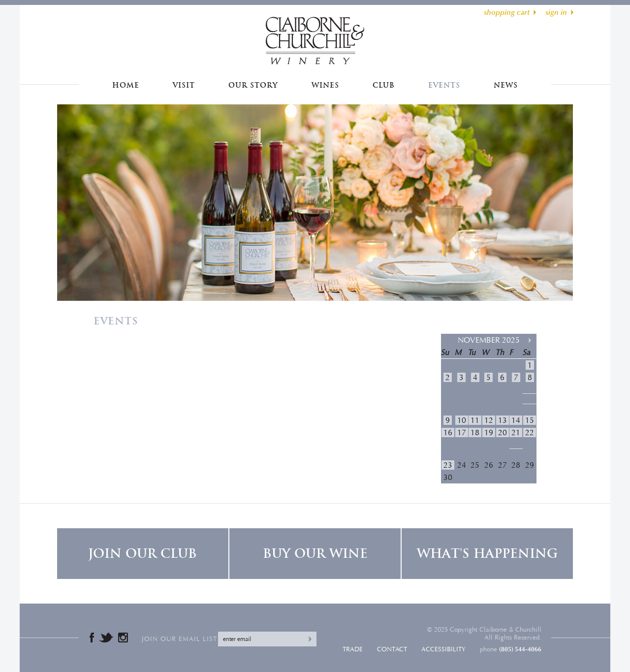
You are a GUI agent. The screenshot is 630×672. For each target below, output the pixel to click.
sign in (556, 12)
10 (462, 420)
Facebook (92, 638)
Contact (392, 649)
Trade (353, 649)
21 (516, 432)
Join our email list (179, 639)
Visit (184, 85)
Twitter (106, 638)
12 (489, 420)
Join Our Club (142, 554)
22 (530, 432)
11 (475, 420)
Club (384, 85)
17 (462, 432)
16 (448, 432)
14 (516, 420)
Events (444, 85)
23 (448, 465)
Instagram (123, 638)
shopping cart (507, 12)
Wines (325, 85)
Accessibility (443, 649)
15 (530, 420)
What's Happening (487, 554)
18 (475, 432)
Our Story (253, 85)
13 (503, 420)
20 (503, 432)
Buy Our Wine (315, 554)
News (506, 85)
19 (489, 432)
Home (126, 85)
